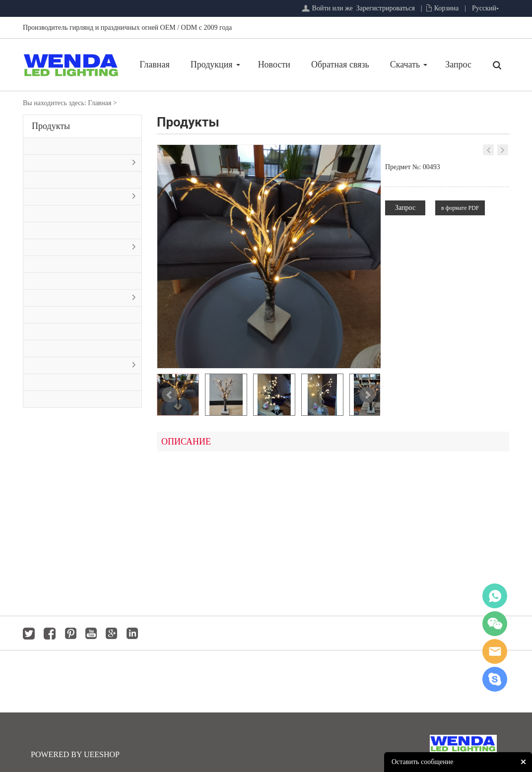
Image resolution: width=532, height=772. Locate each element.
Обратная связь (340, 64)
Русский (484, 8)
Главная (154, 64)
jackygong (495, 651)
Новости (274, 64)
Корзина (447, 8)
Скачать (405, 64)
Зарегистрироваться (386, 8)
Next (367, 395)
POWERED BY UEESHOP (75, 754)
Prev (170, 395)
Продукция (212, 64)
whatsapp (495, 596)
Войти (321, 8)
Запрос (458, 64)
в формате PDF (460, 208)
